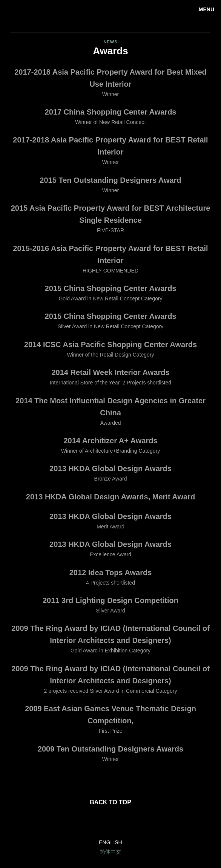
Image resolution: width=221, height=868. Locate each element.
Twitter (129, 823)
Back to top (110, 802)
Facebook (111, 823)
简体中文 (110, 852)
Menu (206, 9)
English (110, 842)
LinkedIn (92, 823)
